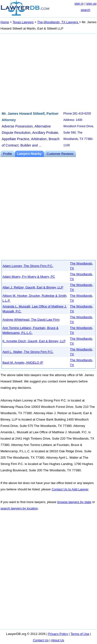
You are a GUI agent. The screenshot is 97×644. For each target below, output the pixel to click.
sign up (91, 4)
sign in (79, 4)
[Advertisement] (48, 72)
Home (5, 22)
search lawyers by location (19, 508)
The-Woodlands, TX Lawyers (58, 22)
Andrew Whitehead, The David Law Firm (31, 320)
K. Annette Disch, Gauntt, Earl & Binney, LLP (34, 341)
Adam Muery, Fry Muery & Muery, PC (29, 277)
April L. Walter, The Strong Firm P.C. (28, 352)
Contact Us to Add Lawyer (70, 489)
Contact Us (41, 640)
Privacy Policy (58, 634)
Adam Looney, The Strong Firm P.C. (28, 266)
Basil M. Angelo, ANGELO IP (23, 363)
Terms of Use (80, 634)
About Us (57, 640)
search (85, 10)
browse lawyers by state (74, 502)
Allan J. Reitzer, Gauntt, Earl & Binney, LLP (33, 287)
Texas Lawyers (23, 22)
